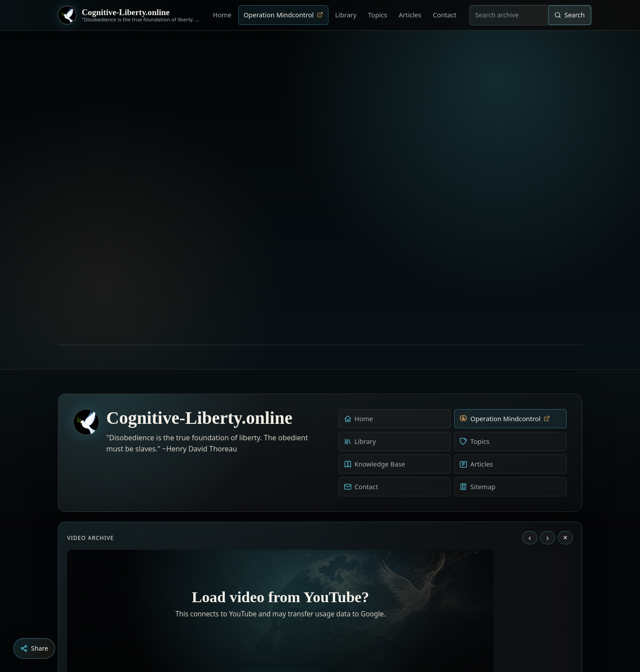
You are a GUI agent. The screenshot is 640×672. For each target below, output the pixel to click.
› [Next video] (548, 416)
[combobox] (509, 15)
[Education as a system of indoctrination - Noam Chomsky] (319, 623)
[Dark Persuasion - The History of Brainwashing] (337, 623)
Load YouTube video (281, 565)
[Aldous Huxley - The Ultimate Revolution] (307, 623)
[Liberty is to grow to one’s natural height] (328, 623)
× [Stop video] (565, 416)
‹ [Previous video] (530, 416)
